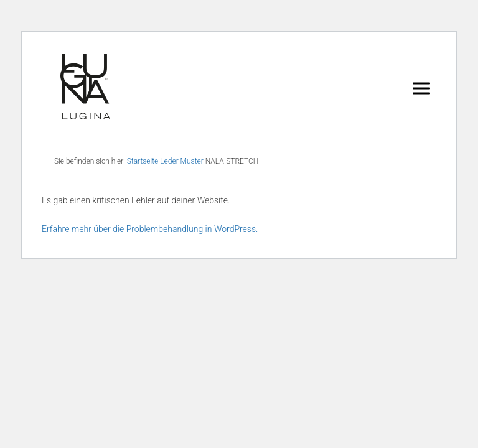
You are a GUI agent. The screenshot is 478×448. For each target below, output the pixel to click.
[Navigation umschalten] (421, 88)
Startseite (143, 161)
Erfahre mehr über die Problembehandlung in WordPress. (150, 229)
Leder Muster (182, 161)
